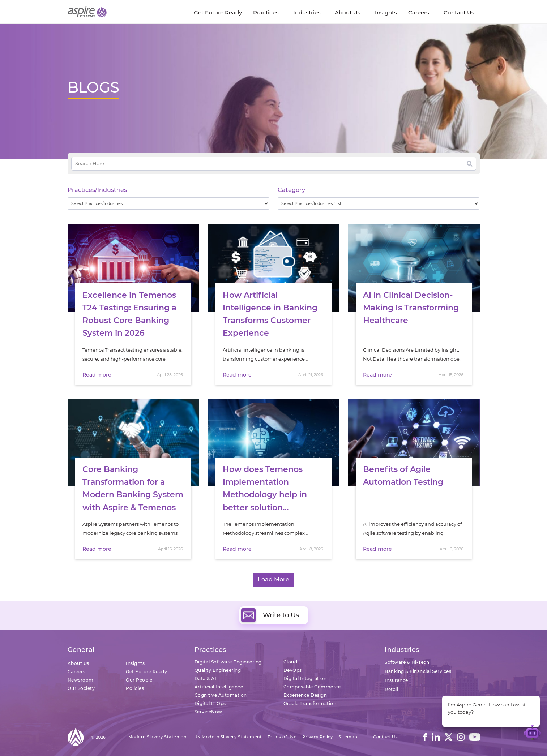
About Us (78, 663)
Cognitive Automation (221, 695)
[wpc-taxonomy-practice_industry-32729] (169, 203)
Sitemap (348, 737)
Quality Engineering (218, 670)
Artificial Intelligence (219, 687)
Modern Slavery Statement (158, 737)
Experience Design (305, 695)
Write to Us (270, 615)
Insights (135, 663)
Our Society (81, 688)
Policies (135, 688)
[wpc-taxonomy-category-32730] (379, 203)
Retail (391, 689)
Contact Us (385, 737)
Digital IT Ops (210, 703)
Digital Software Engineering (228, 662)
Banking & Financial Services (418, 671)
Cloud (290, 662)
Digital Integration (305, 678)
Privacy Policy (317, 737)
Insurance (396, 680)
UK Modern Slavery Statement (228, 737)
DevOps (293, 670)
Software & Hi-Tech (407, 662)
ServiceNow (208, 712)
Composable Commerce (312, 687)
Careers (77, 672)
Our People (139, 680)
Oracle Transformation (310, 703)
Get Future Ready (146, 672)
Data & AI (206, 678)
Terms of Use (282, 737)
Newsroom (81, 680)
